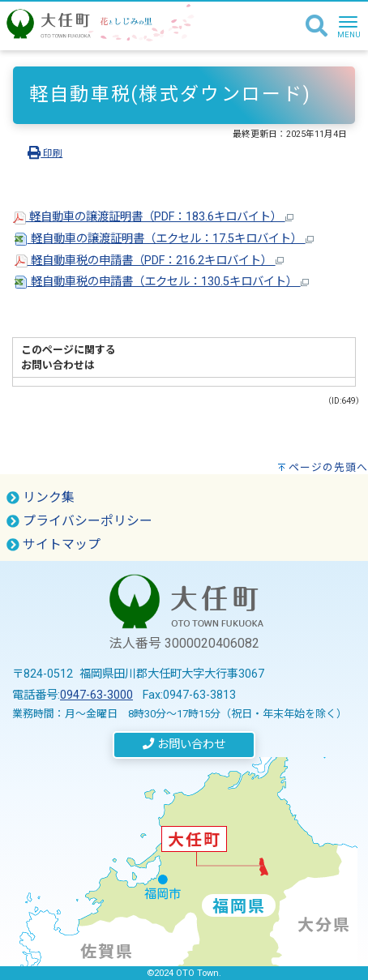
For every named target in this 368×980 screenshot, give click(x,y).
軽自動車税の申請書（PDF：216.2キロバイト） (149, 261)
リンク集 (41, 497)
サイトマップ (53, 544)
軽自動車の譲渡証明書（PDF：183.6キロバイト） (153, 217)
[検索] (317, 27)
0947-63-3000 (96, 695)
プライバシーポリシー (79, 521)
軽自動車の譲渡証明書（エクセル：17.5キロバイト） (164, 239)
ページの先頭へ (328, 467)
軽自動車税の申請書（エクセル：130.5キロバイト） (162, 282)
